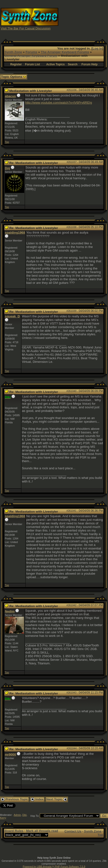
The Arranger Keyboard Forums (65, 52)
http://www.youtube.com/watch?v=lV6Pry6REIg (59, 103)
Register (16, 64)
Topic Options (14, 77)
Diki (24, 815)
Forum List (32, 64)
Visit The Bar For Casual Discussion (26, 28)
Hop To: (35, 816)
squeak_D (12, 316)
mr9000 (10, 754)
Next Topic (57, 799)
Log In (97, 48)
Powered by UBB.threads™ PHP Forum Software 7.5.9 (54, 867)
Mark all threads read (42, 831)
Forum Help (90, 64)
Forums (31, 52)
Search (73, 64)
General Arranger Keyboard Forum (31, 56)
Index (37, 799)
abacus (10, 96)
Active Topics (55, 64)
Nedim (10, 611)
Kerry (3, 818)
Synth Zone (13, 52)
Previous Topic (15, 799)
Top (7, 142)
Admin (17, 815)
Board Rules (14, 831)
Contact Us (73, 831)
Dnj (7, 168)
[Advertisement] (83, 19)
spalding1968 (15, 232)
